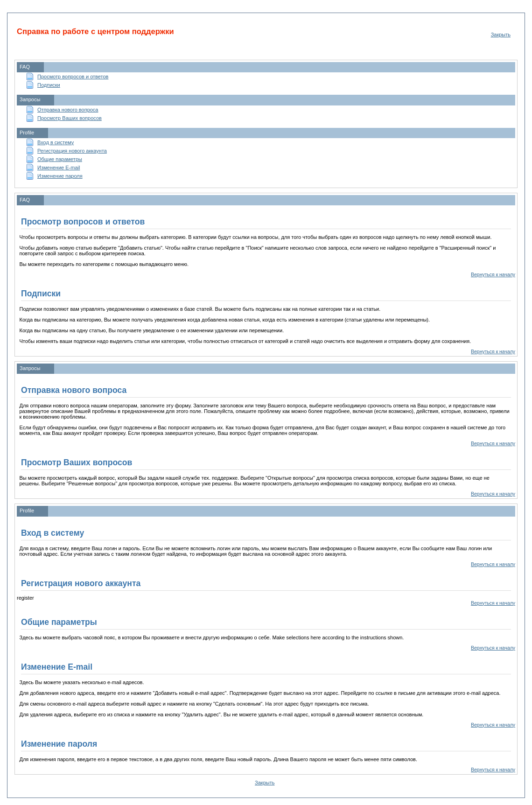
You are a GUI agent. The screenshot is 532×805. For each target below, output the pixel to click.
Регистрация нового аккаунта (72, 151)
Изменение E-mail (59, 168)
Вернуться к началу (493, 275)
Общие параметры (60, 159)
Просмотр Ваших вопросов (70, 118)
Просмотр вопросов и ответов (73, 77)
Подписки (49, 85)
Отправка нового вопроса (68, 110)
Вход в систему (56, 142)
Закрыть (501, 35)
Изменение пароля (60, 176)
